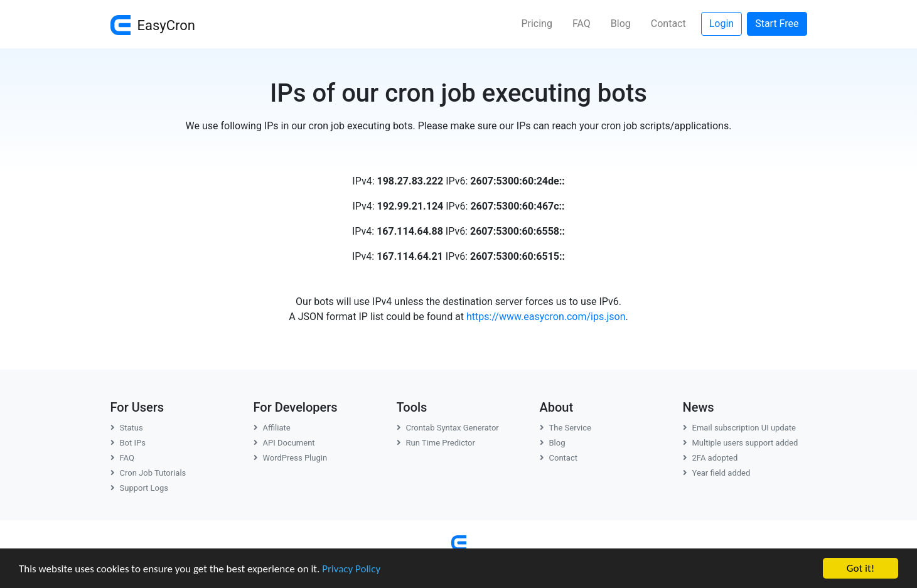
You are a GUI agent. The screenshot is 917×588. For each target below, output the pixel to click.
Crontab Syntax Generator (448, 428)
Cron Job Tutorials (148, 473)
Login (721, 24)
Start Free (777, 24)
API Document (284, 443)
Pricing (537, 24)
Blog (621, 24)
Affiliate (272, 428)
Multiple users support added (741, 443)
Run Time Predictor (436, 443)
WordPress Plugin (291, 458)
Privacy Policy (351, 569)
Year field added (717, 473)
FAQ (582, 24)
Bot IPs (128, 443)
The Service (566, 428)
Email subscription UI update (739, 428)
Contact (668, 24)
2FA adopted (711, 458)
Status (127, 428)
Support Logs (140, 488)
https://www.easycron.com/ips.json (546, 317)
